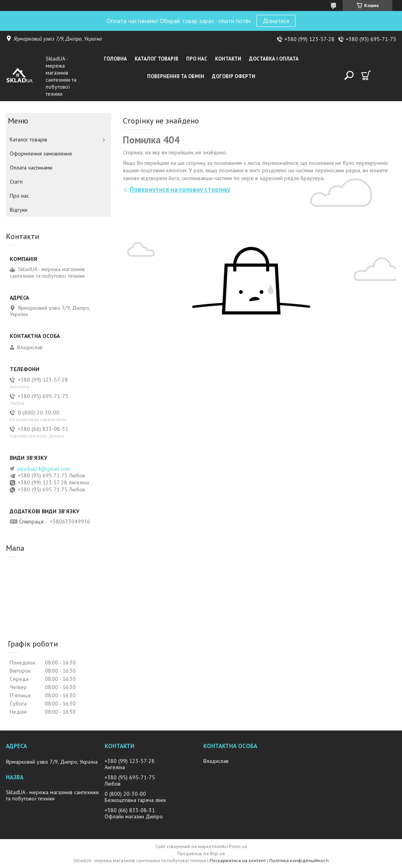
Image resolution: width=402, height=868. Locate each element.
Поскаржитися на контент (238, 860)
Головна (115, 59)
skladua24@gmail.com (44, 469)
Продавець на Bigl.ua (201, 853)
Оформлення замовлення (41, 154)
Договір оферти (234, 76)
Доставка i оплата (274, 59)
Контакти (228, 59)
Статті (16, 182)
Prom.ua (238, 846)
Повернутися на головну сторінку (180, 189)
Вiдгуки (19, 210)
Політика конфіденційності (299, 860)
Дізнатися (276, 21)
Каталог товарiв (157, 59)
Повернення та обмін (176, 76)
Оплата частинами (31, 168)
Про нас (197, 59)
